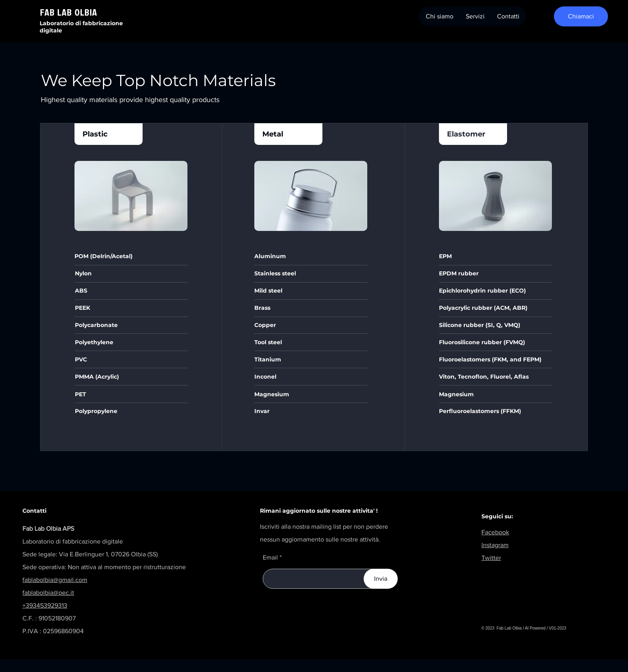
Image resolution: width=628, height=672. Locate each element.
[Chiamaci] (581, 16)
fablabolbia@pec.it (48, 593)
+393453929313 (45, 605)
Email (270, 558)
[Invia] (381, 579)
